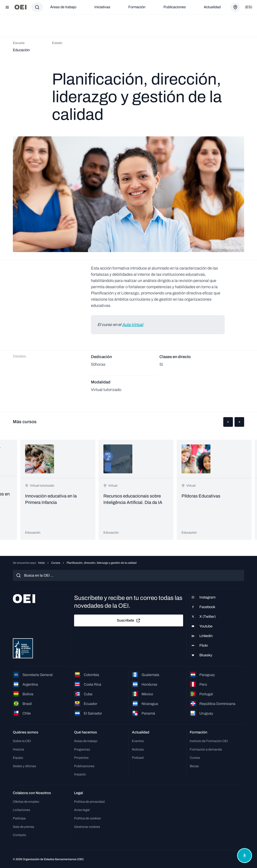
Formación (137, 7)
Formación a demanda (206, 749)
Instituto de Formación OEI (209, 741)
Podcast (138, 758)
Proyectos (81, 758)
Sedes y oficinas (24, 766)
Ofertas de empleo (26, 802)
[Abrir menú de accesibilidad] (245, 856)
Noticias (138, 749)
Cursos (56, 563)
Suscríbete (129, 621)
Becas (194, 766)
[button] (228, 422)
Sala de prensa (23, 827)
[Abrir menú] (7, 7)
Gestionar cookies (87, 827)
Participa (19, 818)
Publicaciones (175, 7)
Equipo (18, 758)
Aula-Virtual (133, 325)
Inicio (41, 563)
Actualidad (212, 7)
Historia (18, 749)
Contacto (19, 835)
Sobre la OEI (22, 741)
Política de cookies (87, 818)
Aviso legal (82, 810)
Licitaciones (21, 810)
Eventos (138, 741)
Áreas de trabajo (63, 7)
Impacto (80, 774)
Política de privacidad (89, 802)
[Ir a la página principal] (20, 7)
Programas (82, 749)
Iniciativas (102, 7)
